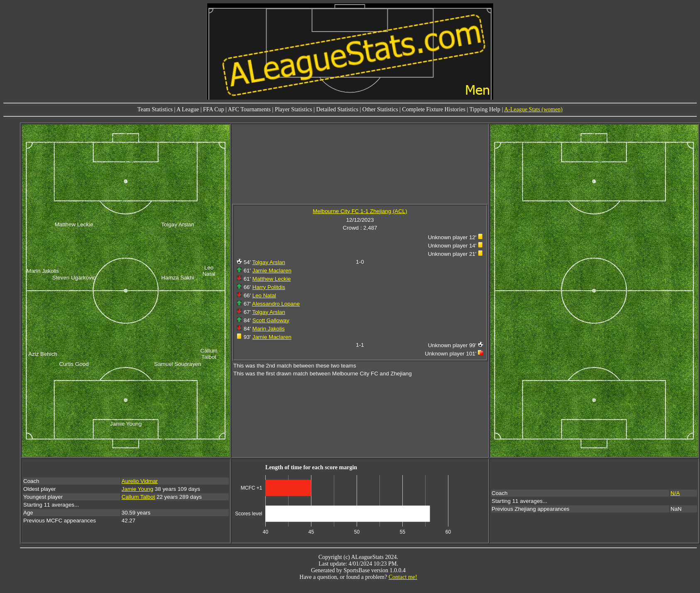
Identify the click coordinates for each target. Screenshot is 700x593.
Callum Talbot (138, 497)
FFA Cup (214, 109)
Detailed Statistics (337, 109)
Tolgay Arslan (269, 262)
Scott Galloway (271, 320)
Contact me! (403, 577)
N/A (675, 493)
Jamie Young (137, 489)
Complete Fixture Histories (434, 109)
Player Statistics (294, 109)
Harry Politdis (269, 287)
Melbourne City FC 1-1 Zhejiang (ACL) (360, 211)
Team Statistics (155, 109)
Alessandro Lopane (276, 304)
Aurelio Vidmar (140, 481)
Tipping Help (485, 109)
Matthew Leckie (272, 279)
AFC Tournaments (249, 109)
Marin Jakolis (269, 329)
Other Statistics (380, 109)
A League (188, 109)
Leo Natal (264, 295)
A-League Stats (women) (533, 109)
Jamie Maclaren (272, 271)
